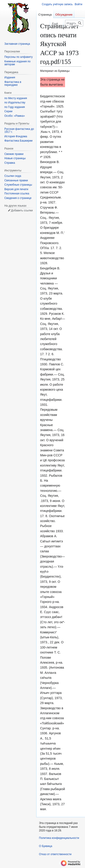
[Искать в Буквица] (74, 23)
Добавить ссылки (22, 210)
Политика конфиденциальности (59, 838)
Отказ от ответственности (55, 854)
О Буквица (46, 846)
